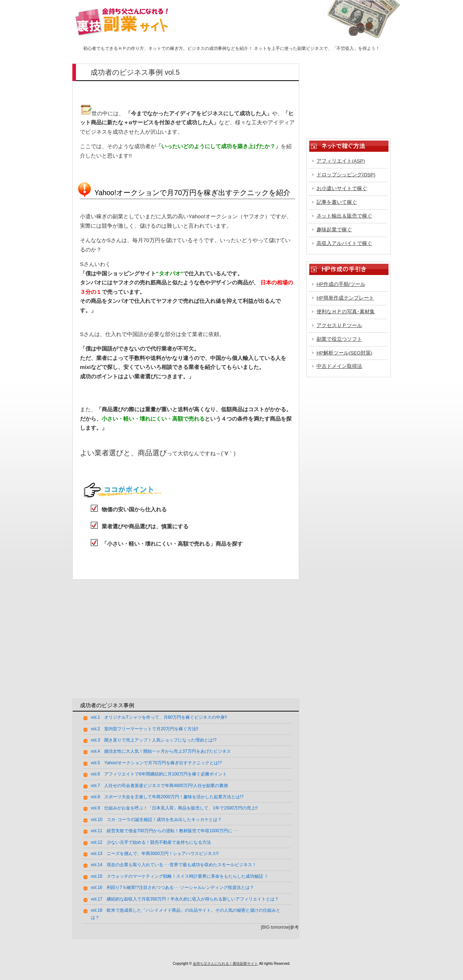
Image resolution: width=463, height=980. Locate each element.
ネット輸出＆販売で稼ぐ (344, 216)
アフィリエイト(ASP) (341, 161)
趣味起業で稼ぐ (334, 230)
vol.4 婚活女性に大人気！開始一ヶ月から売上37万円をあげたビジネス (161, 751)
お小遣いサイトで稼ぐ (342, 188)
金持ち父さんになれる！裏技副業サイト (225, 964)
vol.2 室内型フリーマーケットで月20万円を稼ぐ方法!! (145, 729)
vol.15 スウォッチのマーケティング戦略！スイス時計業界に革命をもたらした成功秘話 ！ (180, 876)
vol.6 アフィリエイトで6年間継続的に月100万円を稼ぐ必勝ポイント (159, 774)
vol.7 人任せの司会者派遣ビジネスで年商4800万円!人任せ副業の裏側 (159, 786)
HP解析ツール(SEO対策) (344, 353)
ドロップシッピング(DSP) (346, 175)
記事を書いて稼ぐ (337, 202)
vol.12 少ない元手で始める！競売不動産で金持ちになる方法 (151, 842)
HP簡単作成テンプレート (345, 298)
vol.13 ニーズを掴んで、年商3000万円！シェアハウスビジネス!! (155, 854)
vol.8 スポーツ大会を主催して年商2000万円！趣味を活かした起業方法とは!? (167, 797)
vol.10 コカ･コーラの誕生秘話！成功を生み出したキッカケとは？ (156, 820)
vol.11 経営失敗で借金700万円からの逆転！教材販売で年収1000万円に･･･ (165, 831)
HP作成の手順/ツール (341, 284)
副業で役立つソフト (339, 339)
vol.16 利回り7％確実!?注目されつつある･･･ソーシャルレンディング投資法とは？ (172, 887)
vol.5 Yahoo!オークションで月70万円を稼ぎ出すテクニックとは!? (156, 763)
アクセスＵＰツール (339, 325)
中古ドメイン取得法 (339, 366)
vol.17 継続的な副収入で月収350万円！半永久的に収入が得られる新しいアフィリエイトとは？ (185, 899)
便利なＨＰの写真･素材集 (346, 312)
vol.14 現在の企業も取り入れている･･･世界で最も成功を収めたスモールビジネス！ (174, 865)
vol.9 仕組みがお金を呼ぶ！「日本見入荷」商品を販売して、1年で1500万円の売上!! (174, 808)
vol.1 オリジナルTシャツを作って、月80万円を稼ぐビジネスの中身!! (159, 717)
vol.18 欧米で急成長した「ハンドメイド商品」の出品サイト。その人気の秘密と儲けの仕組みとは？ (186, 914)
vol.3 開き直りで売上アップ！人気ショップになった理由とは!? (154, 740)
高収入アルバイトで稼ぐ (344, 243)
